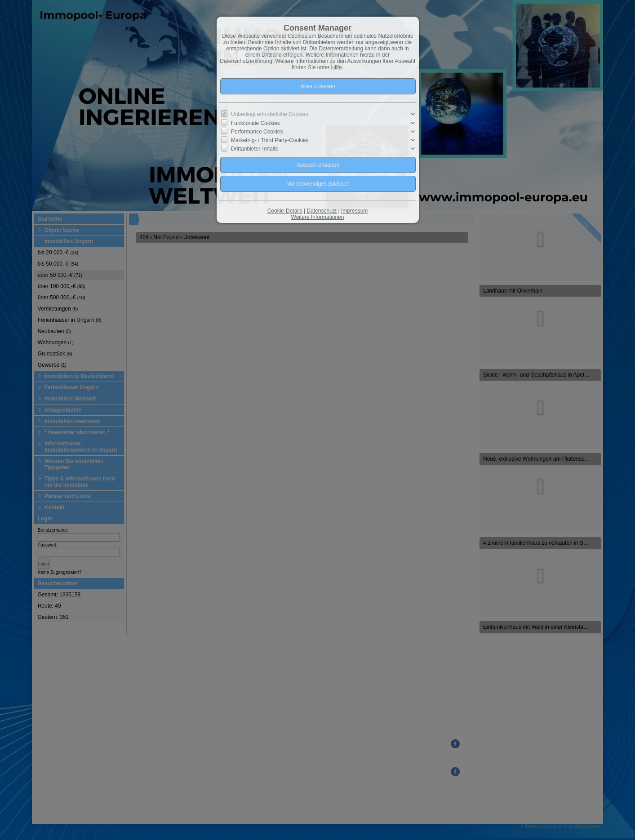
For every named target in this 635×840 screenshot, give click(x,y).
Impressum (354, 211)
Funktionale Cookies (255, 123)
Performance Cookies (257, 132)
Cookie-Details (285, 211)
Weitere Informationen (318, 217)
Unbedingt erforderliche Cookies (269, 114)
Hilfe (337, 67)
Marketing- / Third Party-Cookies (270, 140)
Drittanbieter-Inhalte (255, 149)
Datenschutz (322, 211)
